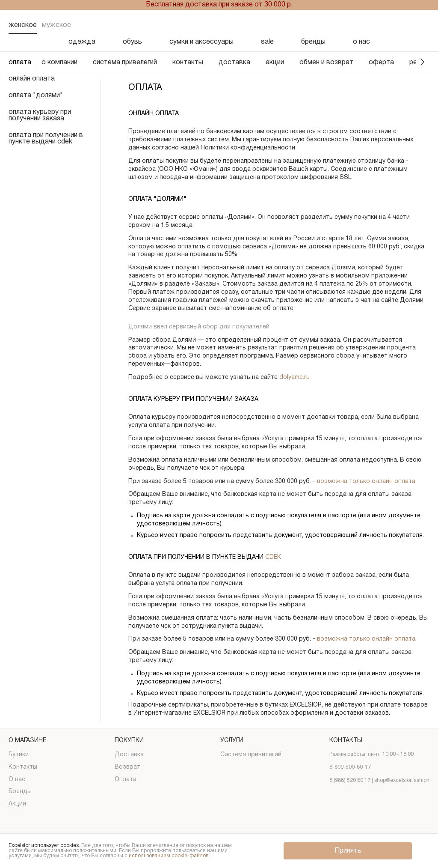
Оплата (126, 780)
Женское (23, 25)
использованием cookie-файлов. (169, 856)
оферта (381, 63)
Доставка (129, 755)
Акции (17, 804)
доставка (234, 63)
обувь (132, 42)
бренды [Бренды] (313, 42)
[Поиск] (356, 25)
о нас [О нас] (361, 42)
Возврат (127, 767)
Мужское (56, 25)
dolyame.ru (294, 377)
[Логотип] (219, 25)
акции (275, 63)
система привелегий (125, 63)
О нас (17, 780)
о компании (59, 63)
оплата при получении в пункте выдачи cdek (46, 139)
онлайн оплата (32, 79)
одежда (82, 42)
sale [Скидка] (267, 42)
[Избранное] (378, 25)
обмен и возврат (326, 63)
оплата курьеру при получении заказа (40, 115)
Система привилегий (251, 755)
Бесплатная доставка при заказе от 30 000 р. (219, 5)
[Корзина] (423, 25)
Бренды (20, 792)
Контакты (23, 767)
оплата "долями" (36, 95)
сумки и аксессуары (201, 42)
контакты (188, 63)
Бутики (19, 755)
